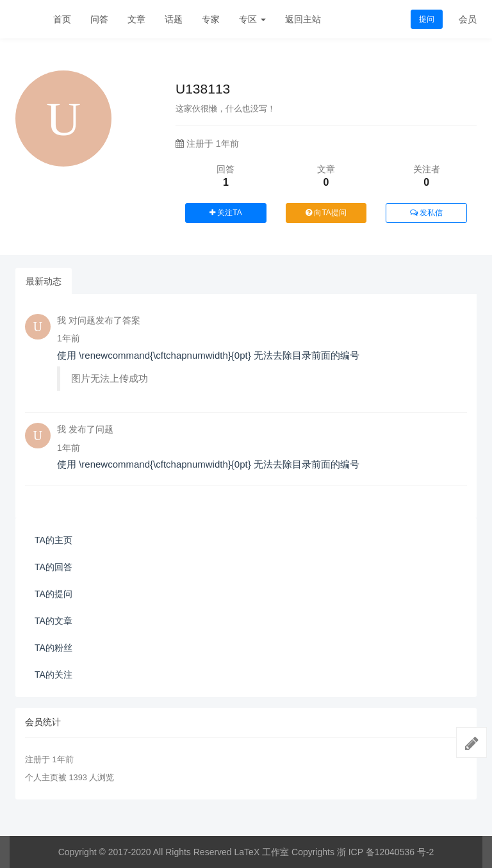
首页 (62, 19)
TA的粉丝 (53, 648)
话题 (174, 19)
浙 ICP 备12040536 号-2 (386, 852)
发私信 (426, 213)
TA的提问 (53, 594)
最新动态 (44, 281)
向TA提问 (326, 213)
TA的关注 (53, 675)
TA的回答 (53, 567)
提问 (427, 19)
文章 (136, 19)
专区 (252, 19)
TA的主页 (53, 540)
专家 (211, 19)
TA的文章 (53, 621)
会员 (468, 19)
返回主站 (303, 19)
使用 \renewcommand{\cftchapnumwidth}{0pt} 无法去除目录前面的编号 (208, 355)
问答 (99, 19)
